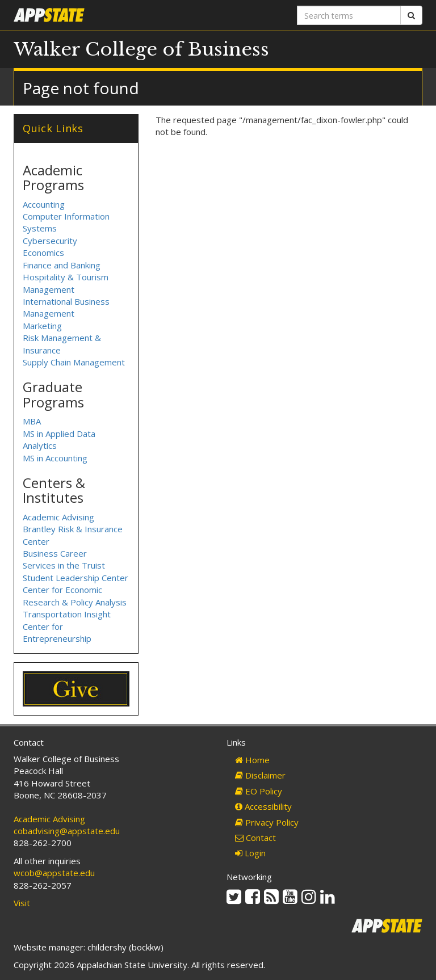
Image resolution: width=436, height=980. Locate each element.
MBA (32, 421)
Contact (255, 838)
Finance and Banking (62, 265)
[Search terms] (349, 15)
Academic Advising (58, 517)
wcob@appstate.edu (54, 873)
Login (250, 853)
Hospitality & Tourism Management (66, 283)
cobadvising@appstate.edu (67, 831)
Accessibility (263, 806)
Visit (22, 903)
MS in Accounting (55, 458)
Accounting (44, 204)
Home (252, 760)
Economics (43, 253)
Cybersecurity (50, 241)
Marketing (42, 326)
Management (49, 313)
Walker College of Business (141, 49)
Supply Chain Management (74, 362)
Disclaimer (260, 775)
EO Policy (259, 791)
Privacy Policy (267, 822)
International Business (66, 301)
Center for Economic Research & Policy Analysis (75, 596)
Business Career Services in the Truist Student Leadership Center (76, 565)
